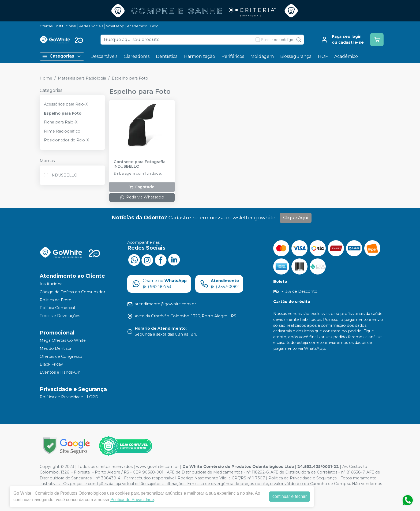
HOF (323, 56)
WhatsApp (115, 26)
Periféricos (233, 56)
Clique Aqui (296, 218)
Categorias (62, 56)
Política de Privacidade (132, 500)
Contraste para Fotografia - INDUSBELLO (141, 164)
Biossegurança (296, 56)
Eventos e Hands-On (60, 372)
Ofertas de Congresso (61, 356)
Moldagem (262, 56)
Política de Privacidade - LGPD (69, 397)
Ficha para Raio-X (61, 122)
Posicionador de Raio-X (66, 140)
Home (46, 78)
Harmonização (200, 56)
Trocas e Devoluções (60, 316)
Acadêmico (137, 26)
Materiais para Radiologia (82, 78)
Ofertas (46, 26)
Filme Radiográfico (62, 131)
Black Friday (51, 364)
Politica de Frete (55, 300)
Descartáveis (104, 56)
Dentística (167, 56)
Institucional (66, 26)
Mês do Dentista (55, 348)
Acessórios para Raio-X (66, 104)
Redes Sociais (91, 26)
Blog (154, 26)
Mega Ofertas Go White (63, 341)
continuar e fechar (290, 496)
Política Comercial (57, 308)
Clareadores (137, 56)
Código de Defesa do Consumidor (72, 292)
